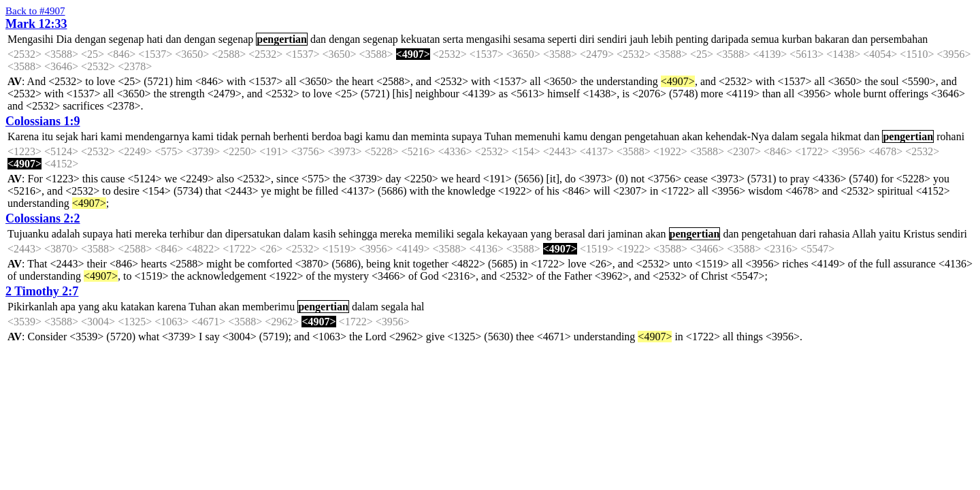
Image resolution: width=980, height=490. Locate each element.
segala (815, 136)
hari (89, 136)
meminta (430, 136)
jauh (639, 39)
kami (112, 136)
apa (68, 307)
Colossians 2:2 (43, 218)
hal (418, 307)
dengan (91, 39)
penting (692, 39)
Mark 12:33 (36, 24)
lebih (662, 39)
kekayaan (507, 234)
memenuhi (538, 136)
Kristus (919, 234)
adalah (66, 234)
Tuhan (498, 136)
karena (172, 307)
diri (587, 39)
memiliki (434, 234)
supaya (467, 136)
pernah (256, 136)
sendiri (612, 39)
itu (47, 136)
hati (154, 39)
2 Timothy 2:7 (42, 291)
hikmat (846, 136)
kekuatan (421, 39)
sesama (529, 39)
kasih (325, 234)
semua (765, 39)
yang (541, 234)
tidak (227, 136)
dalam (785, 136)
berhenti (291, 136)
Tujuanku (28, 234)
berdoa (327, 136)
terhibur (187, 234)
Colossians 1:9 (43, 121)
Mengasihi (31, 39)
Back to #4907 (35, 11)
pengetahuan (652, 136)
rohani (950, 136)
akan (692, 136)
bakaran (832, 39)
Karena (23, 136)
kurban (797, 39)
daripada (730, 39)
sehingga (358, 234)
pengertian (282, 39)
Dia (64, 39)
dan (173, 39)
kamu (378, 136)
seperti (562, 39)
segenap (127, 39)
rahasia (834, 234)
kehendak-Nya (737, 136)
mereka (151, 234)
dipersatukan (253, 234)
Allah (864, 234)
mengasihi (489, 39)
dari (597, 234)
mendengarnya (157, 136)
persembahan (899, 39)
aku (110, 307)
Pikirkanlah (33, 307)
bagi (354, 136)
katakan (137, 307)
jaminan (625, 234)
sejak (67, 136)
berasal (570, 234)
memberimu (268, 307)
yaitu (889, 234)
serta (453, 39)
